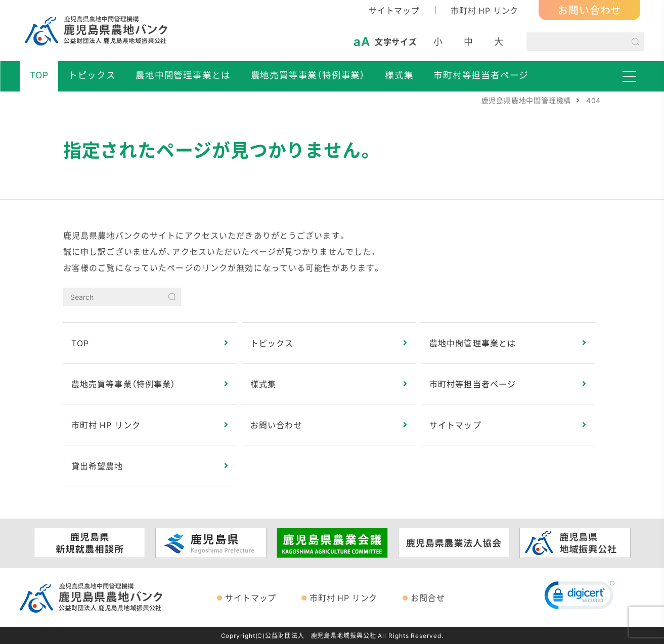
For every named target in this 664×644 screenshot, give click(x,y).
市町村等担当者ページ (481, 75)
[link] (580, 597)
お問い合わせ (589, 10)
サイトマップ (394, 10)
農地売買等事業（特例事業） (308, 75)
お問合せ (428, 597)
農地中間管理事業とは (183, 75)
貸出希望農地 (97, 466)
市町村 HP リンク (484, 10)
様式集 (399, 75)
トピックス (92, 75)
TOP (39, 75)
